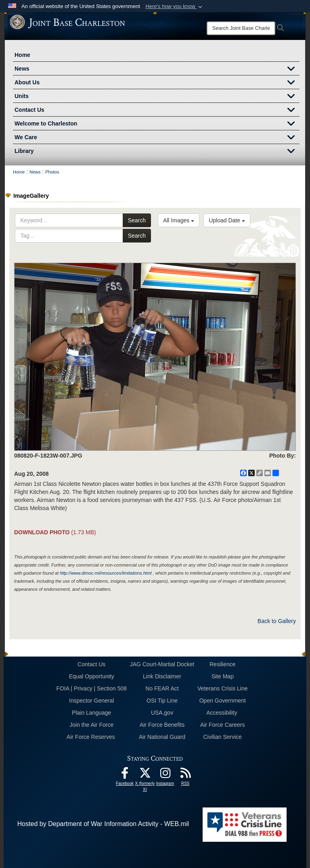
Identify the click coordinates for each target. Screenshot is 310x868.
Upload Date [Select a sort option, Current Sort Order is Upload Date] (227, 220)
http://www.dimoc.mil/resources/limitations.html (106, 573)
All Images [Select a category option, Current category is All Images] (179, 220)
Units (157, 97)
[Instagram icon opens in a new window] (165, 775)
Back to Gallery (277, 621)
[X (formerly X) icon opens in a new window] (145, 775)
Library (157, 152)
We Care (157, 138)
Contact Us (157, 111)
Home (22, 55)
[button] (175, 6)
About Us (157, 83)
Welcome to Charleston (157, 124)
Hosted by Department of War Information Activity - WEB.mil (103, 824)
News (157, 69)
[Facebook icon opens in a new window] (125, 775)
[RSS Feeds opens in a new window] (185, 775)
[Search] (241, 28)
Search (137, 220)
